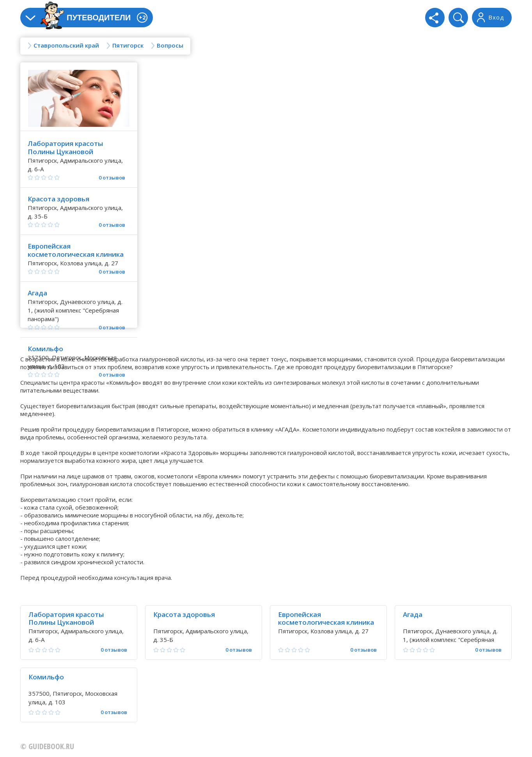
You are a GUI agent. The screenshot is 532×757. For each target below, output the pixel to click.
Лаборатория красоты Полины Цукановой (65, 147)
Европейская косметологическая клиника (76, 250)
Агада (37, 293)
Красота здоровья (59, 199)
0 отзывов (112, 178)
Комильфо (45, 349)
